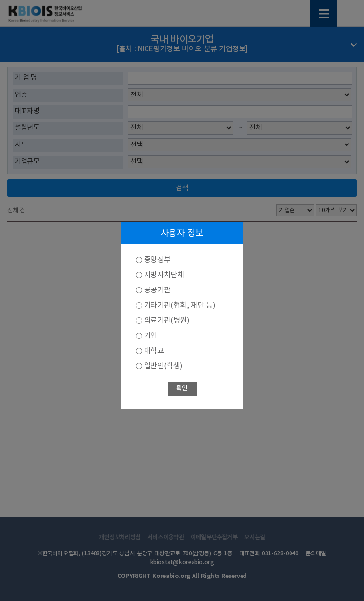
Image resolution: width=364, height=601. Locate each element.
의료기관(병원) (167, 321)
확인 (182, 389)
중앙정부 (157, 260)
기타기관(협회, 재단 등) (180, 305)
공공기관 (157, 290)
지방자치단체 (164, 275)
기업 (151, 336)
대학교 (154, 351)
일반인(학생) (163, 366)
